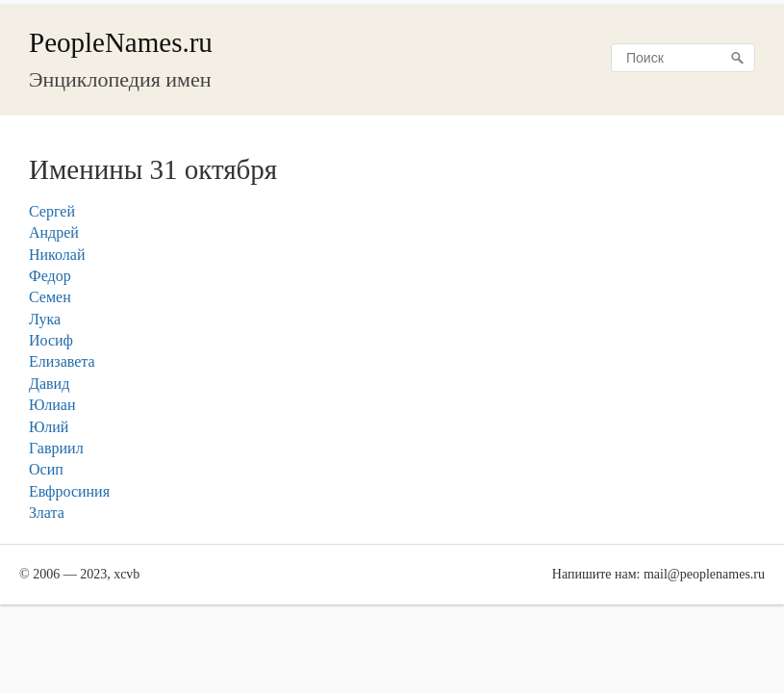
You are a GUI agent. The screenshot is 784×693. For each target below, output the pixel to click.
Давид (49, 384)
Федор (50, 276)
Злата (47, 513)
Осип (46, 469)
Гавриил (56, 448)
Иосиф (51, 340)
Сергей (52, 211)
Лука (45, 319)
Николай (57, 255)
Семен (50, 297)
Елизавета (62, 361)
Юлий (49, 427)
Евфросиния (69, 491)
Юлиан (52, 405)
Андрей (54, 232)
